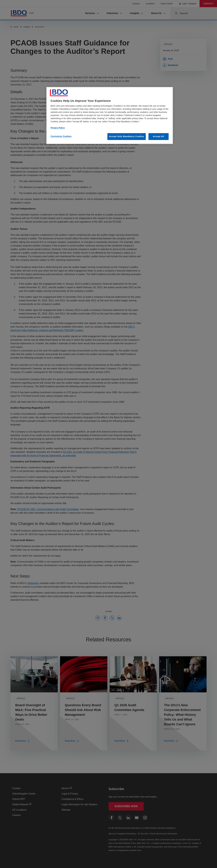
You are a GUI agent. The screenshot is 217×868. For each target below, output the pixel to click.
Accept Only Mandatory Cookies (127, 136)
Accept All (159, 136)
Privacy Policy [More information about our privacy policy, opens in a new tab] (58, 128)
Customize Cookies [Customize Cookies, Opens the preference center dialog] (61, 136)
